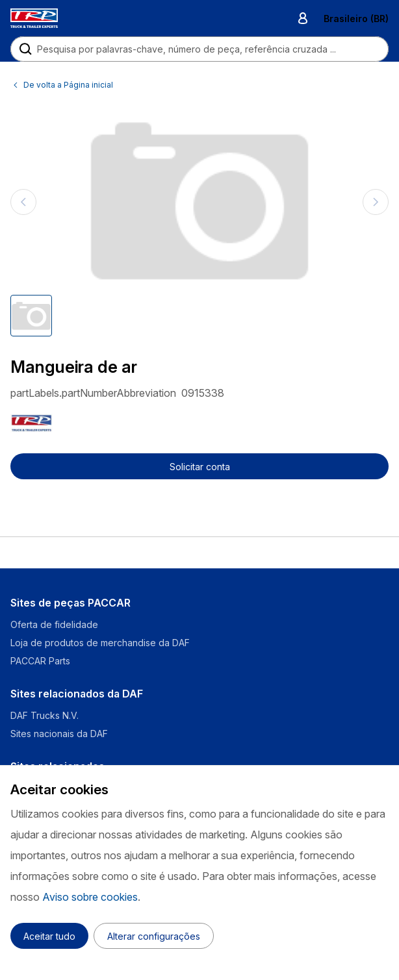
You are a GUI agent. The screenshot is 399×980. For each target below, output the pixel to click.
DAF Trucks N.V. (45, 715)
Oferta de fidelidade (54, 624)
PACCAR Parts (40, 661)
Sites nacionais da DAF (59, 734)
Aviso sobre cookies (90, 897)
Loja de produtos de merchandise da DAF (100, 643)
